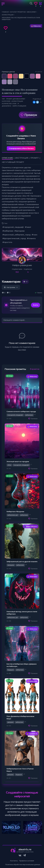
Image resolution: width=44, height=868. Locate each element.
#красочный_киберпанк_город (16, 235)
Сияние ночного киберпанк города (21, 411)
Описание (7, 158)
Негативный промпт (13, 162)
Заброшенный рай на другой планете (22, 562)
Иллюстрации (17, 101)
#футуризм (19, 231)
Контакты (14, 861)
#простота (7, 242)
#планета (31, 238)
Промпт (35, 158)
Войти (36, 305)
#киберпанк (8, 231)
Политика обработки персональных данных (23, 864)
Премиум (31, 115)
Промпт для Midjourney (16, 99)
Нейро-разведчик (19, 106)
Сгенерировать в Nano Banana (21, 148)
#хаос (34, 235)
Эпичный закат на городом (18, 461)
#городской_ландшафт (13, 227)
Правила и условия (27, 861)
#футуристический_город (14, 238)
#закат (28, 227)
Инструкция (22, 158)
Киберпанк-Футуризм (15, 512)
